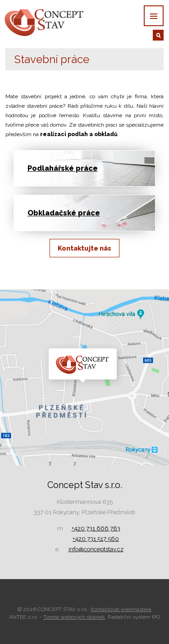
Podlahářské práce (63, 168)
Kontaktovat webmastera (121, 609)
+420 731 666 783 (96, 528)
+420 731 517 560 (96, 539)
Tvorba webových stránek (74, 617)
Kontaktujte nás (84, 248)
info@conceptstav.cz (96, 549)
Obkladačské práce (64, 213)
